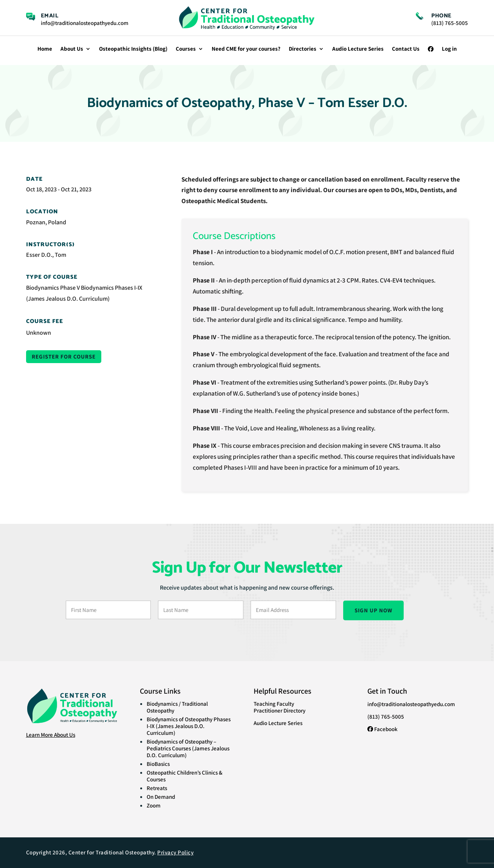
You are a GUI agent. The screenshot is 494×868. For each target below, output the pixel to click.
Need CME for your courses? (246, 49)
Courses (186, 49)
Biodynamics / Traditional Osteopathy (177, 707)
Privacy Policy (175, 852)
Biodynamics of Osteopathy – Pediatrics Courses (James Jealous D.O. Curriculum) (188, 748)
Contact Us (406, 49)
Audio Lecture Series (358, 49)
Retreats (157, 788)
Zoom (154, 805)
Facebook (383, 729)
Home (45, 49)
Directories (303, 49)
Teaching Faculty (274, 704)
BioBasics (158, 764)
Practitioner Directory (280, 710)
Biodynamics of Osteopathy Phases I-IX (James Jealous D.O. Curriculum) (189, 726)
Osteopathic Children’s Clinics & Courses (184, 776)
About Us (72, 49)
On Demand (161, 797)
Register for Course (64, 356)
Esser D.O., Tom (46, 255)
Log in (449, 49)
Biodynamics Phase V (53, 288)
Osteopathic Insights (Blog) (133, 49)
